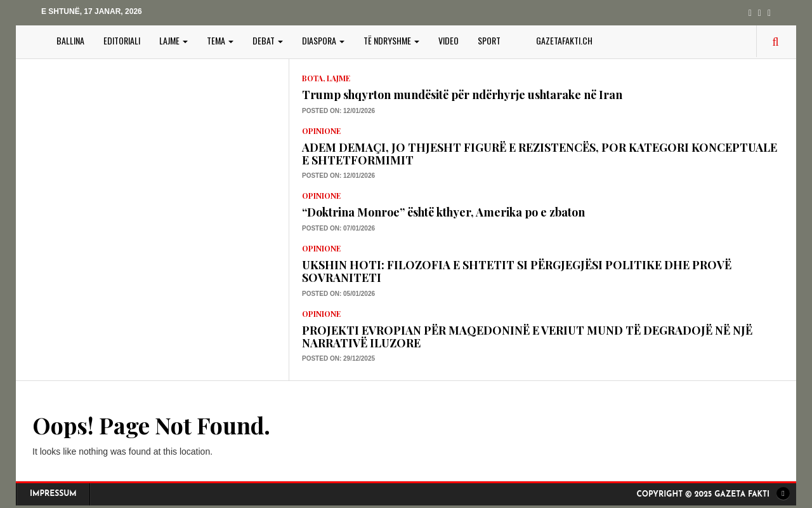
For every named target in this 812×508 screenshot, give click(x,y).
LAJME (174, 40)
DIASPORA (323, 40)
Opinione (321, 131)
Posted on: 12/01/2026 (338, 111)
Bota (312, 78)
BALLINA (70, 40)
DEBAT (268, 40)
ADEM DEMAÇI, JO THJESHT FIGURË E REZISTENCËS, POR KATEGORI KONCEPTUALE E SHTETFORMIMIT (540, 154)
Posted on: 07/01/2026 (338, 228)
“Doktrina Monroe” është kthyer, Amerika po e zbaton (443, 212)
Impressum (53, 494)
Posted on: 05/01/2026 (338, 294)
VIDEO (449, 40)
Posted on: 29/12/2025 (338, 358)
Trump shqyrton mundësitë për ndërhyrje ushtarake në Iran (462, 95)
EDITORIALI (122, 40)
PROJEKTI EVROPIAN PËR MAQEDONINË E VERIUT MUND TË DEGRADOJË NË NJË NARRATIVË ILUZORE (527, 337)
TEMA (220, 40)
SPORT (489, 40)
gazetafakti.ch (564, 40)
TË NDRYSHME (391, 40)
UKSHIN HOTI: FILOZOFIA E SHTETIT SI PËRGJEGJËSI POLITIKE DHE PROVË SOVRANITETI (517, 271)
